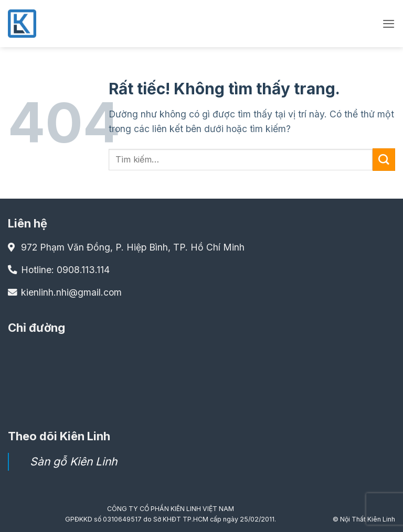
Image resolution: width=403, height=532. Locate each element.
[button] (388, 24)
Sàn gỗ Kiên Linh (73, 462)
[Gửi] (384, 160)
